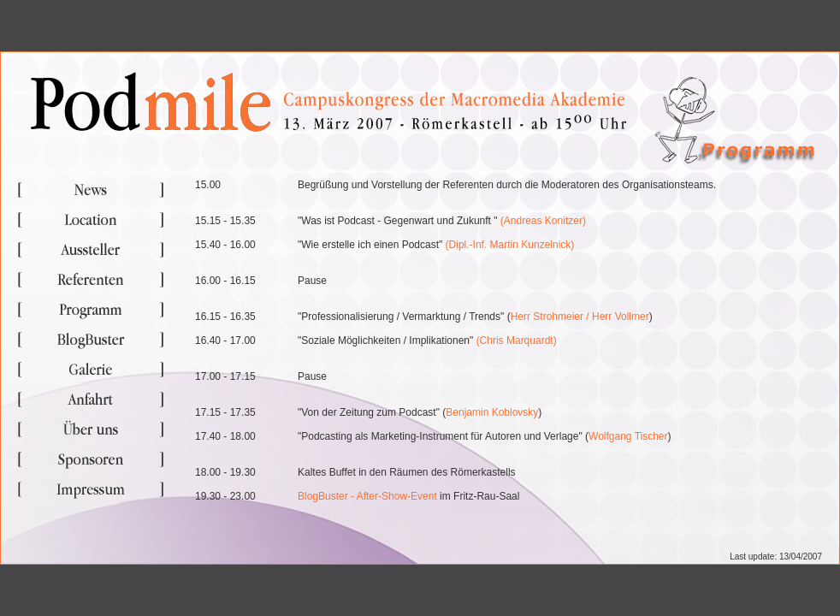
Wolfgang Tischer (628, 436)
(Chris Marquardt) (517, 341)
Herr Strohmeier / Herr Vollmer (580, 317)
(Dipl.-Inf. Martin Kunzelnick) (510, 245)
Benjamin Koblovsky (492, 412)
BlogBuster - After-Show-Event (367, 496)
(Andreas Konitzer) (543, 221)
